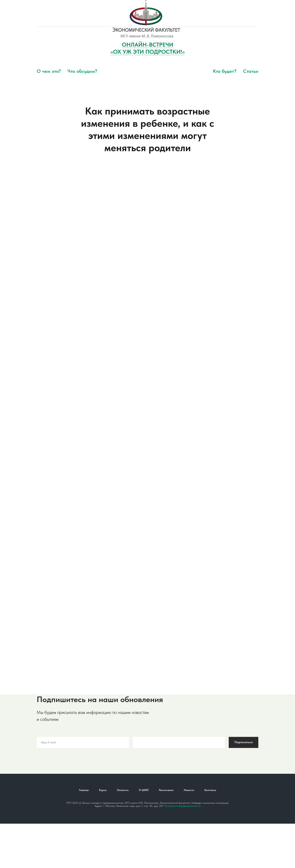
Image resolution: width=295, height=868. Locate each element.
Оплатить (123, 790)
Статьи (251, 71)
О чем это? (49, 71)
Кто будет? (225, 71)
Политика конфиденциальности (182, 806)
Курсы (103, 790)
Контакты (210, 790)
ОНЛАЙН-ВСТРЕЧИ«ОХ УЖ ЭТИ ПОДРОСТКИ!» (148, 48)
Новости (189, 790)
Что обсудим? (82, 71)
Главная (84, 790)
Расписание (166, 790)
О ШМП (144, 790)
